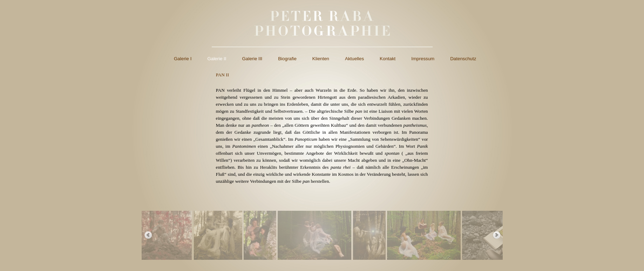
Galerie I (183, 59)
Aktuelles (354, 59)
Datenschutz (463, 59)
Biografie (287, 59)
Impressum (423, 59)
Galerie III (252, 59)
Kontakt (388, 59)
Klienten (321, 59)
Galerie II (217, 59)
